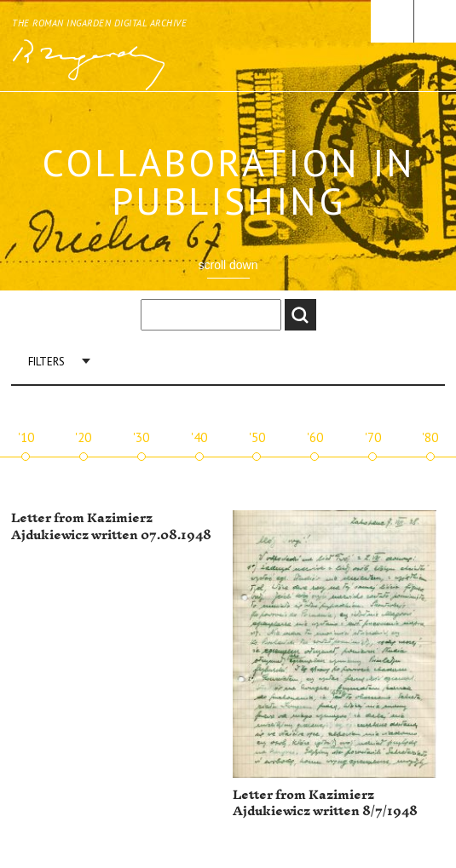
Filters (46, 362)
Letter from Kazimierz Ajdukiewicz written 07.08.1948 (111, 527)
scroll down (228, 265)
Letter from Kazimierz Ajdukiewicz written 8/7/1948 (325, 804)
